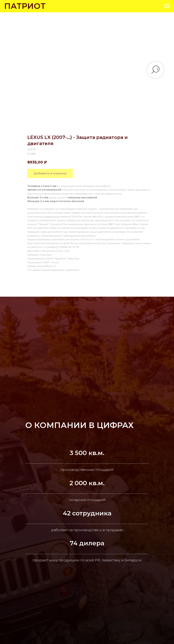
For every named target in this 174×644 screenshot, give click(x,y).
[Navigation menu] (167, 6)
